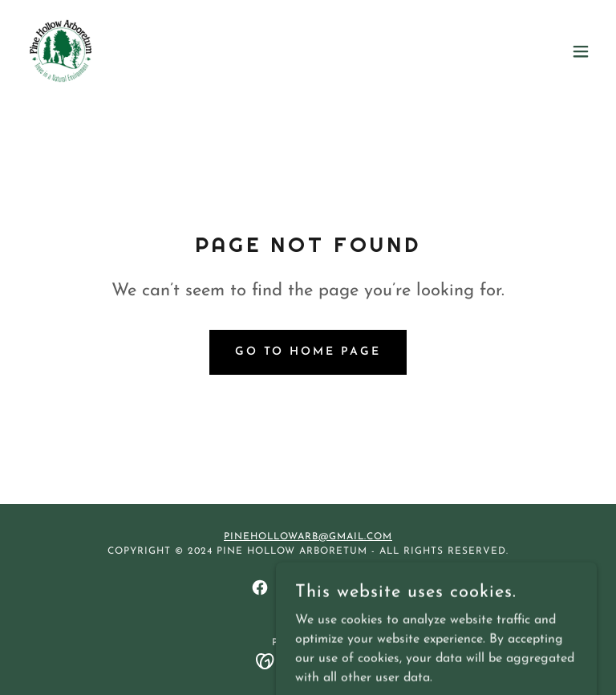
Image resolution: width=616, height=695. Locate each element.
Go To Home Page (308, 352)
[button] (581, 51)
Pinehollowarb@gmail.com (308, 537)
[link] (61, 51)
